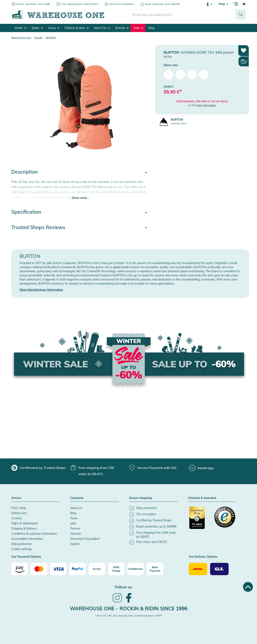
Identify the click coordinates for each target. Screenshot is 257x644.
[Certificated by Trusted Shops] (200, 520)
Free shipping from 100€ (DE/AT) (80, 4)
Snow (54, 28)
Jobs (73, 523)
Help (223, 4)
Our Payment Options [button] (26, 557)
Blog (151, 28)
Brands (122, 28)
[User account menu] (209, 4)
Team (74, 518)
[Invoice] (97, 569)
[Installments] (136, 569)
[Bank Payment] (155, 569)
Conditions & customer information (34, 534)
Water (20, 28)
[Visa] (58, 569)
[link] (117, 602)
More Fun (102, 28)
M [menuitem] (192, 74)
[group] (38, 468)
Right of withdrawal (24, 523)
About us (76, 508)
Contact (17, 518)
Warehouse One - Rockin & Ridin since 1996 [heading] (129, 608)
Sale (138, 28)
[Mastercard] (39, 569)
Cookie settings (22, 549)
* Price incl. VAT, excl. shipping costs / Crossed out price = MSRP (129, 616)
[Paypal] (78, 569)
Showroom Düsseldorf (85, 539)
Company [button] (77, 498)
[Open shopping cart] (244, 4)
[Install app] (201, 468)
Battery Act (19, 513)
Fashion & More (77, 28)
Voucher (76, 534)
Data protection (22, 544)
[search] (182, 15)
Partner (75, 529)
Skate (37, 28)
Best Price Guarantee (122, 4)
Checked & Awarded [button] (202, 498)
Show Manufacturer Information (41, 290)
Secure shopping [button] (140, 498)
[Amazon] (20, 569)
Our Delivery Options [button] (203, 557)
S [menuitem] (180, 74)
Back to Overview (21, 38)
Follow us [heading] (123, 587)
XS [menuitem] (169, 74)
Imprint (75, 544)
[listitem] (153, 508)
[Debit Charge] (116, 569)
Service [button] (16, 498)
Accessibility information (27, 539)
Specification (26, 212)
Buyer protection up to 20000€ (162, 4)
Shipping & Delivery (24, 529)
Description (24, 172)
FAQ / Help (19, 508)
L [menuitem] (204, 74)
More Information (206, 105)
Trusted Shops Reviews (38, 227)
